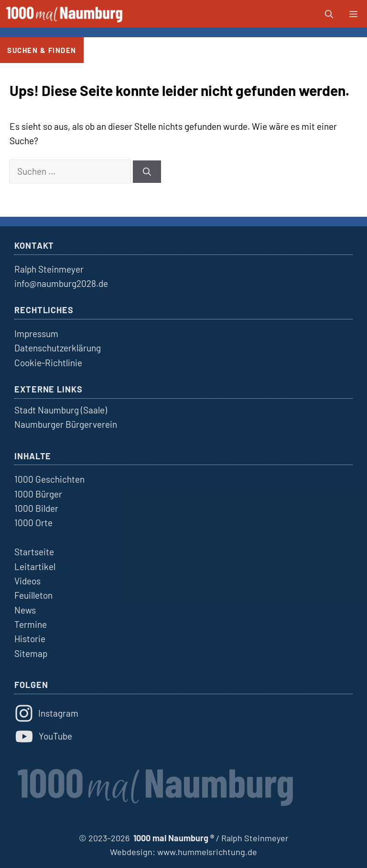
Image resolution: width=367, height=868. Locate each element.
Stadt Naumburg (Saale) (61, 410)
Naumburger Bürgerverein (66, 424)
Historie (30, 639)
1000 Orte (33, 523)
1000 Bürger (38, 494)
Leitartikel (35, 566)
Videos (27, 581)
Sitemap (31, 653)
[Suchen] (147, 172)
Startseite (34, 552)
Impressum (36, 333)
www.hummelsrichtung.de (207, 852)
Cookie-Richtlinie (48, 363)
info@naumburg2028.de (61, 283)
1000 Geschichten (49, 479)
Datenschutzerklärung (58, 348)
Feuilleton (33, 595)
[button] (329, 14)
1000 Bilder (36, 508)
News (25, 610)
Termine (31, 624)
